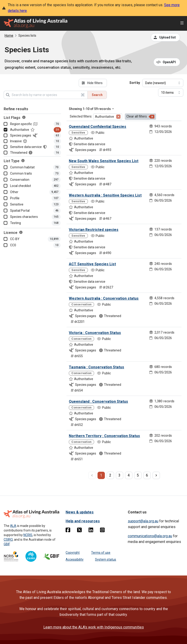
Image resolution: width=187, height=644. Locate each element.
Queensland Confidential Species (98, 127)
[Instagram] (102, 531)
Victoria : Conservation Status (95, 333)
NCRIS (28, 535)
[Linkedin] (91, 531)
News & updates (80, 512)
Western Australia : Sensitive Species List (105, 195)
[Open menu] (182, 23)
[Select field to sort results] (163, 83)
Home (9, 36)
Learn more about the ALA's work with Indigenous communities (94, 627)
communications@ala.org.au (150, 536)
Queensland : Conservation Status (98, 401)
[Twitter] (79, 531)
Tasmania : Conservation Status (96, 367)
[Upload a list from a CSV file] (165, 37)
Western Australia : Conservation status (104, 298)
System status (106, 559)
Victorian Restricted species (94, 230)
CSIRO (8, 540)
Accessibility (75, 559)
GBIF (7, 544)
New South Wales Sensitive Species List (104, 161)
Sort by (135, 83)
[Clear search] (83, 95)
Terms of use (101, 553)
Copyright (73, 553)
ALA (13, 526)
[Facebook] (68, 531)
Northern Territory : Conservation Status (104, 436)
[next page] (156, 475)
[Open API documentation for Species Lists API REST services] (167, 62)
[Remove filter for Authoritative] (118, 117)
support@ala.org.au (143, 521)
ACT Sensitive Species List (92, 264)
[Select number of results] (171, 93)
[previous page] (92, 475)
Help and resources (83, 521)
